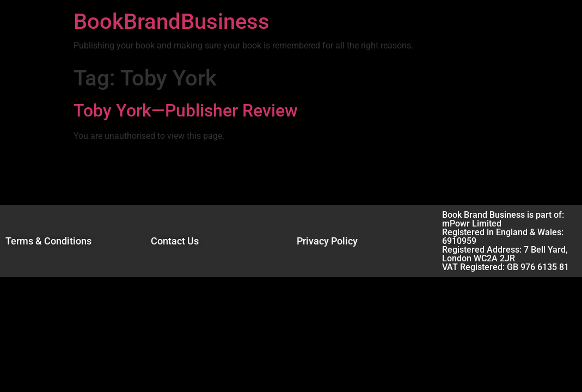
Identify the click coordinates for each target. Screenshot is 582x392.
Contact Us (175, 241)
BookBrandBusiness (171, 22)
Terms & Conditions (48, 241)
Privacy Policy (327, 241)
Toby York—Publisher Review (186, 111)
